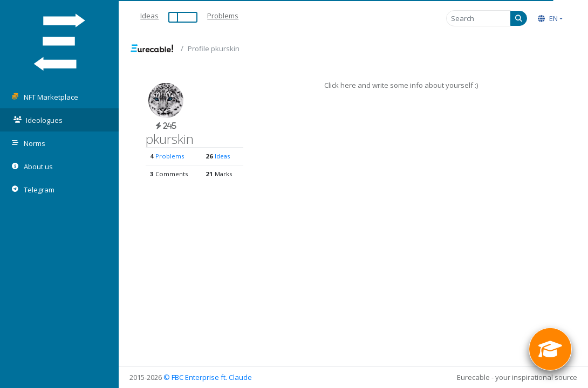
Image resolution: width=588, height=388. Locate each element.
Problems (223, 16)
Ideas (149, 16)
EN (548, 18)
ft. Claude (236, 377)
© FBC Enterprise (191, 377)
